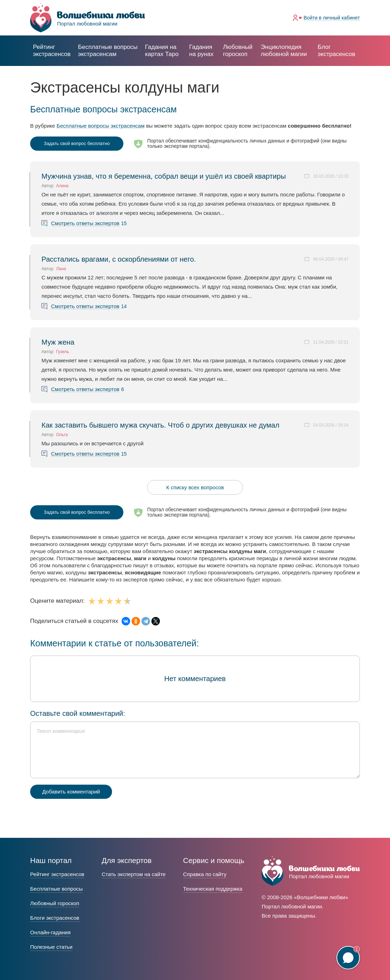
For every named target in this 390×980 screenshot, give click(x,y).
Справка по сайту (205, 874)
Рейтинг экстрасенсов (52, 51)
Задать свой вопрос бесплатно (77, 143)
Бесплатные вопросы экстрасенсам (101, 126)
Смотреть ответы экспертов (85, 223)
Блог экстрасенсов (336, 51)
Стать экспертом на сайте (134, 874)
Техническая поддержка (213, 889)
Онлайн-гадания (50, 932)
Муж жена (58, 342)
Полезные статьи (51, 947)
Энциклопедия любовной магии (284, 51)
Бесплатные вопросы (56, 889)
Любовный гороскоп (238, 51)
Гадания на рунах (202, 51)
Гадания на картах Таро (162, 51)
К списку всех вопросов (195, 487)
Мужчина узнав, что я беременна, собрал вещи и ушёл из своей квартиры (164, 176)
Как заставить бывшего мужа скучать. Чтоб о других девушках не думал (160, 425)
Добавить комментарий (71, 792)
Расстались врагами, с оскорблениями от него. (119, 259)
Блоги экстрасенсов (55, 918)
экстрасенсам (108, 51)
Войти (332, 18)
